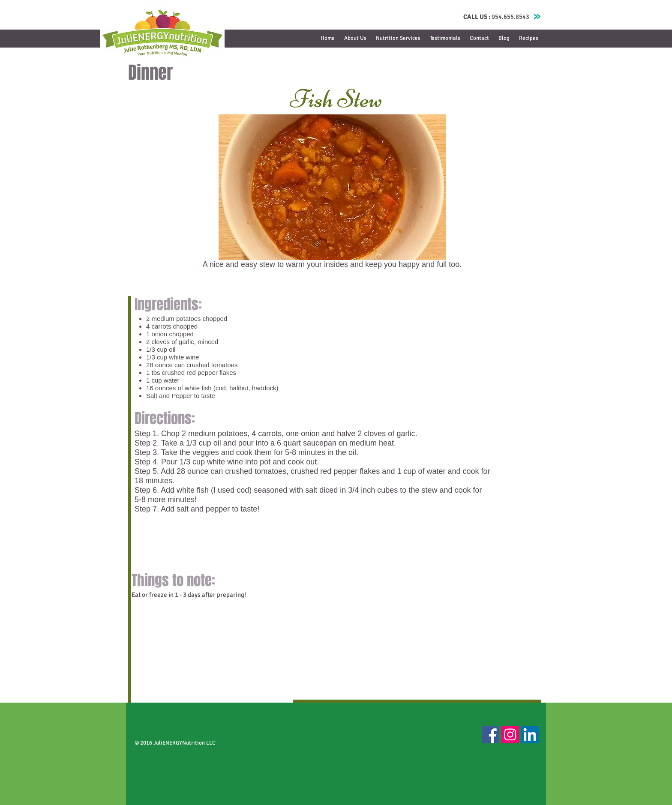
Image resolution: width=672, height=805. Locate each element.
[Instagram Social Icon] (510, 735)
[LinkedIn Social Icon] (530, 735)
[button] (398, 38)
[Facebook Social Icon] (490, 735)
